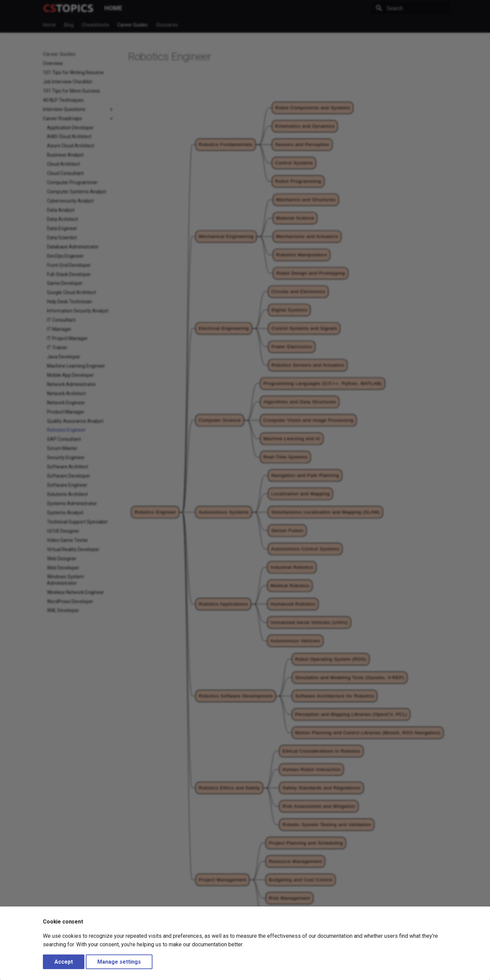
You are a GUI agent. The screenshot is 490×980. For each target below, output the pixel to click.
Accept (64, 962)
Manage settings (119, 962)
